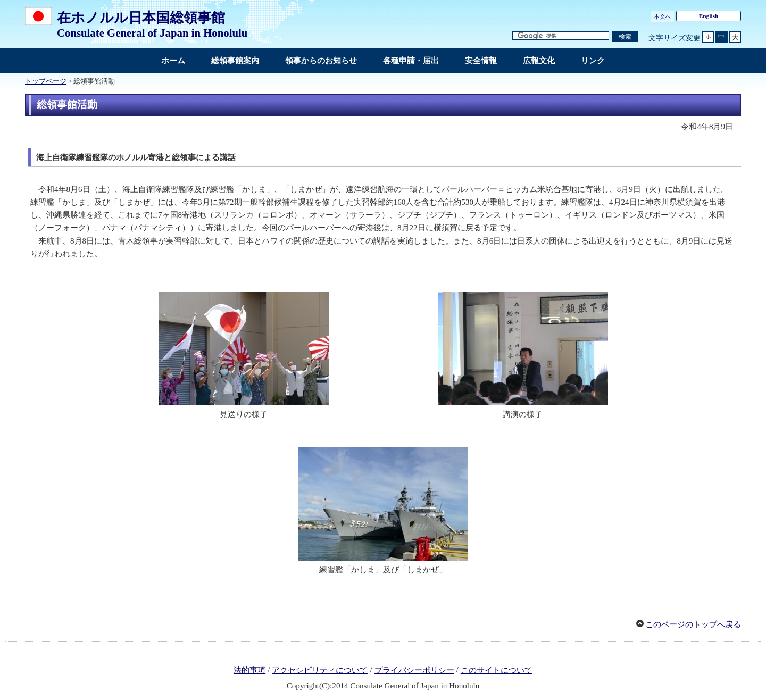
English (709, 16)
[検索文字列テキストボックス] (561, 36)
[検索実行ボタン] (625, 37)
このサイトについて (497, 670)
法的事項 (249, 670)
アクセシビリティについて (320, 670)
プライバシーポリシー (414, 670)
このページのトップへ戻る (693, 624)
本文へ (663, 16)
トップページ (46, 81)
